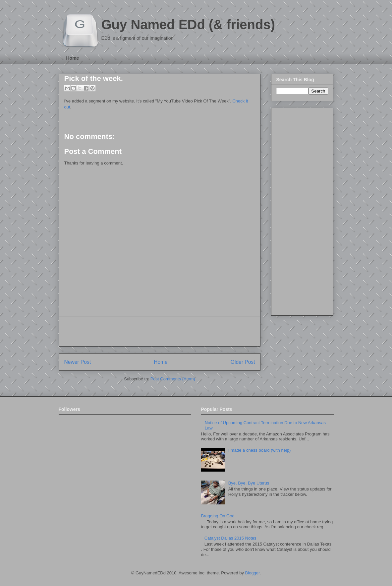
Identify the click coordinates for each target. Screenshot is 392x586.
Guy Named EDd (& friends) (188, 25)
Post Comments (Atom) (173, 379)
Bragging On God (218, 516)
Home (73, 58)
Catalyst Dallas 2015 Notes (230, 538)
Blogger (252, 573)
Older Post (243, 362)
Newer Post (78, 362)
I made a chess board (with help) (260, 450)
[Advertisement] (160, 331)
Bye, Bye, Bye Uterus (249, 483)
